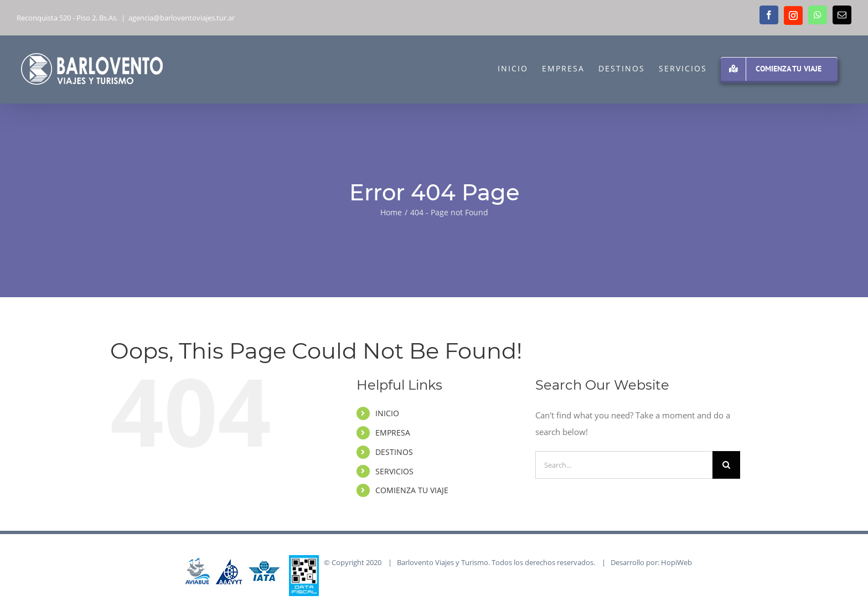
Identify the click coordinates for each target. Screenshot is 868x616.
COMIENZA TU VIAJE (412, 490)
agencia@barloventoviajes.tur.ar (182, 18)
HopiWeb (676, 562)
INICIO (387, 413)
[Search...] (624, 465)
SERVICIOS (394, 471)
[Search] (726, 465)
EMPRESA (393, 433)
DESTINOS (394, 452)
